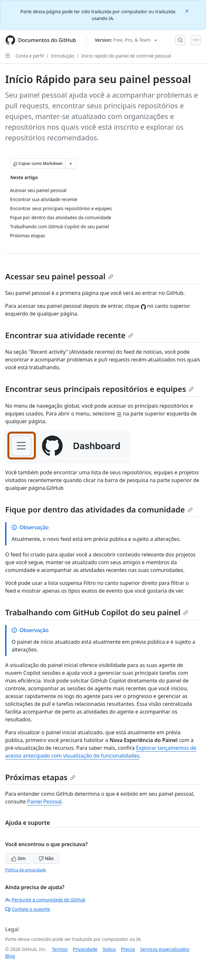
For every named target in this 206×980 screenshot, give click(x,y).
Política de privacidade (26, 870)
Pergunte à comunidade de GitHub (45, 900)
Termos (60, 949)
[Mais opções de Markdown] (71, 164)
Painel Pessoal (44, 802)
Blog (10, 956)
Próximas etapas (40, 777)
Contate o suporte (28, 909)
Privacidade (85, 949)
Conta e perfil (30, 56)
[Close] (188, 11)
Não (46, 858)
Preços (128, 949)
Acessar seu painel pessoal (59, 276)
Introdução (63, 56)
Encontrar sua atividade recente (69, 335)
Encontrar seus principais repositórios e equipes (99, 389)
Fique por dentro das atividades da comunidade (99, 509)
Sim (18, 858)
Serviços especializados (165, 949)
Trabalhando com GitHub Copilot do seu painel (97, 612)
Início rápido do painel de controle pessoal (126, 56)
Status (109, 949)
